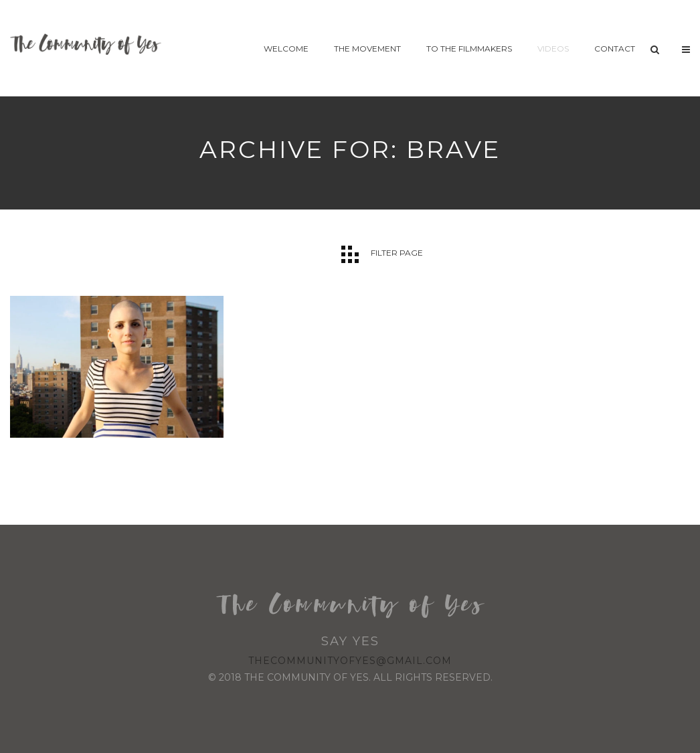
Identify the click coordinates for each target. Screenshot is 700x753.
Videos (553, 49)
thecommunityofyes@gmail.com (350, 661)
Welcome (286, 49)
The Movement (367, 49)
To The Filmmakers (469, 49)
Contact (615, 49)
